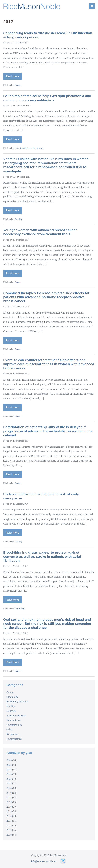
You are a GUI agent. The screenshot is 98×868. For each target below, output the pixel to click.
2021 (9, 783)
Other (9, 729)
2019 (9, 793)
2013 (9, 821)
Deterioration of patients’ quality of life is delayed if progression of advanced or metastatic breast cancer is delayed (48, 431)
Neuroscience (14, 720)
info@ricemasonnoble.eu (44, 861)
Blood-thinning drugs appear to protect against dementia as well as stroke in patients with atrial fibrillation (42, 556)
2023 (9, 774)
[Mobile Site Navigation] (92, 6)
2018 (9, 797)
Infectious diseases (23, 148)
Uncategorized (14, 739)
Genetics (11, 711)
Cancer (18, 85)
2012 (9, 825)
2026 (9, 760)
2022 (9, 779)
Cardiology (20, 609)
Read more (14, 77)
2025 (9, 765)
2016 (9, 807)
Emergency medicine (17, 702)
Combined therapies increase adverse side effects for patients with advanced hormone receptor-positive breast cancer (46, 297)
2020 (9, 788)
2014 (9, 816)
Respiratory (38, 148)
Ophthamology (14, 725)
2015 (9, 811)
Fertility (19, 219)
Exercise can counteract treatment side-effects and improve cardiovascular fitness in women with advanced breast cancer (49, 364)
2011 (9, 830)
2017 (9, 802)
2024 (9, 770)
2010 (9, 835)
